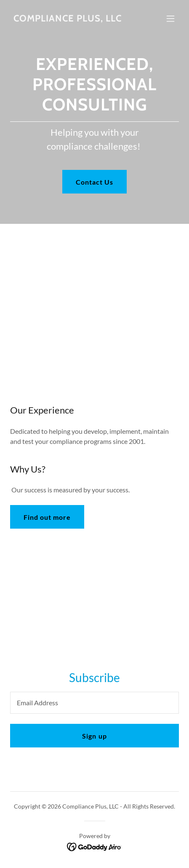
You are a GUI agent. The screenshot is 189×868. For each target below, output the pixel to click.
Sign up (94, 736)
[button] (170, 19)
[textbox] (94, 703)
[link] (68, 19)
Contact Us (94, 182)
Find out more (47, 517)
